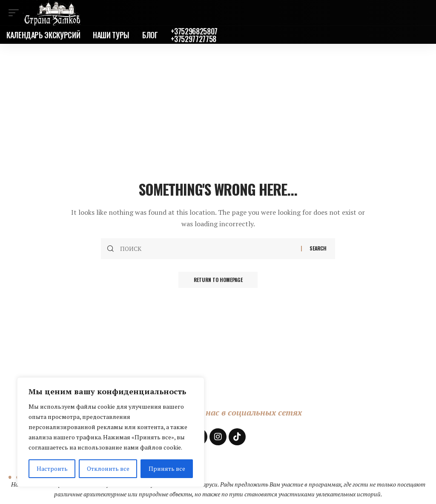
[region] (111, 432)
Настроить (52, 468)
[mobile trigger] (16, 13)
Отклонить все (108, 468)
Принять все (167, 468)
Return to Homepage (218, 280)
